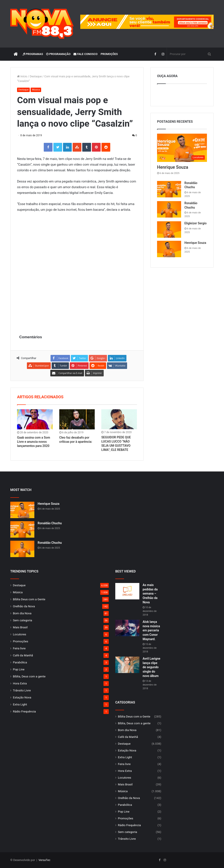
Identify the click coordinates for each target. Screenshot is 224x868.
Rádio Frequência (24, 711)
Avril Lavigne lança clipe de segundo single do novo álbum (151, 667)
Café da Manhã (23, 655)
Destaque (36, 76)
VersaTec (44, 860)
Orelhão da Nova (24, 606)
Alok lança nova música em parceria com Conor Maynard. (151, 630)
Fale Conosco (86, 54)
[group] (147, 22)
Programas (33, 54)
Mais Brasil (20, 627)
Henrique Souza (173, 167)
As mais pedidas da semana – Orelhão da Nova (150, 593)
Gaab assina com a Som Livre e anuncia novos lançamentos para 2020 (34, 442)
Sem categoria (23, 620)
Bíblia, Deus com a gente (29, 676)
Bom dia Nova (22, 613)
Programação (58, 54)
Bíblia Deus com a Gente (29, 599)
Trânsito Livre (22, 690)
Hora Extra (20, 683)
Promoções (109, 54)
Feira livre (19, 648)
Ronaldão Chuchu (50, 523)
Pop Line (19, 669)
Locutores (20, 634)
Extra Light (20, 704)
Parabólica (20, 662)
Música (36, 90)
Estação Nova (22, 697)
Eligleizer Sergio (195, 223)
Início (22, 76)
